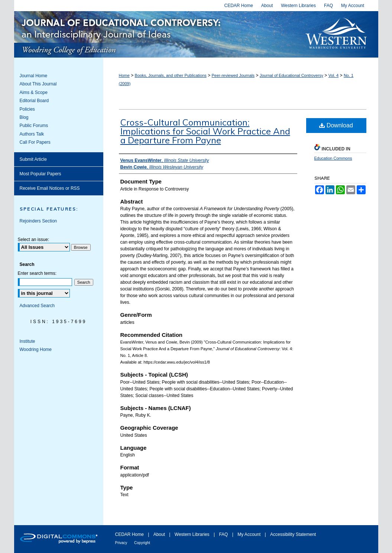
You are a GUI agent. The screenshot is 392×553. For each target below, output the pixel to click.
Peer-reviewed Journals (233, 75)
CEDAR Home (130, 534)
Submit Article (33, 159)
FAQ (224, 534)
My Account (250, 534)
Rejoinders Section (38, 221)
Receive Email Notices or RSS (50, 188)
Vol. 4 (334, 75)
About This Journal (38, 84)
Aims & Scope (34, 92)
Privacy (122, 543)
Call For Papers (35, 142)
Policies (27, 109)
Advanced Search (37, 306)
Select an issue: (34, 240)
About (160, 534)
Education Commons (333, 158)
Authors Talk (32, 134)
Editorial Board (34, 101)
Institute (27, 341)
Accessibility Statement (293, 534)
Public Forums (34, 126)
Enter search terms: (37, 273)
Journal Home (34, 76)
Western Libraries (193, 534)
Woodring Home (36, 349)
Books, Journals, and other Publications (171, 75)
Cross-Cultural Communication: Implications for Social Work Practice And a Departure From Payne (205, 131)
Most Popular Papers (41, 174)
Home (124, 75)
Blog (24, 117)
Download (336, 125)
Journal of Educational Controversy (156, 34)
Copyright (142, 543)
